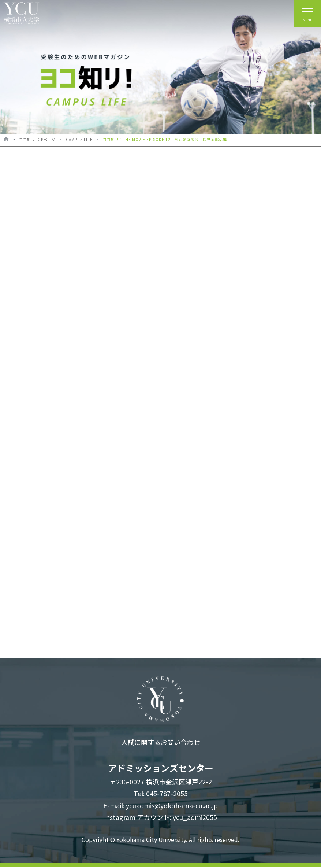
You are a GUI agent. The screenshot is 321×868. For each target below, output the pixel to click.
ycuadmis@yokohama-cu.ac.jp (172, 807)
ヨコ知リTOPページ (37, 139)
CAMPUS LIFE (79, 139)
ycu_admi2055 (195, 819)
